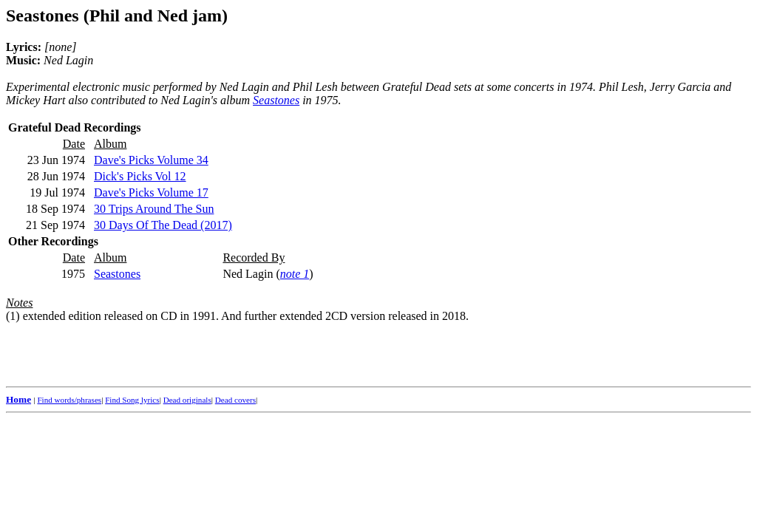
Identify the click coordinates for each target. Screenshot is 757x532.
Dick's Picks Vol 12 (140, 176)
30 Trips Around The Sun (154, 209)
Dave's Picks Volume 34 (151, 160)
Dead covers (235, 400)
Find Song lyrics (132, 400)
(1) (13, 316)
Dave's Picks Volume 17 (151, 192)
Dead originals (187, 400)
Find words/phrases (69, 400)
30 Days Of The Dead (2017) (163, 225)
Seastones (276, 100)
